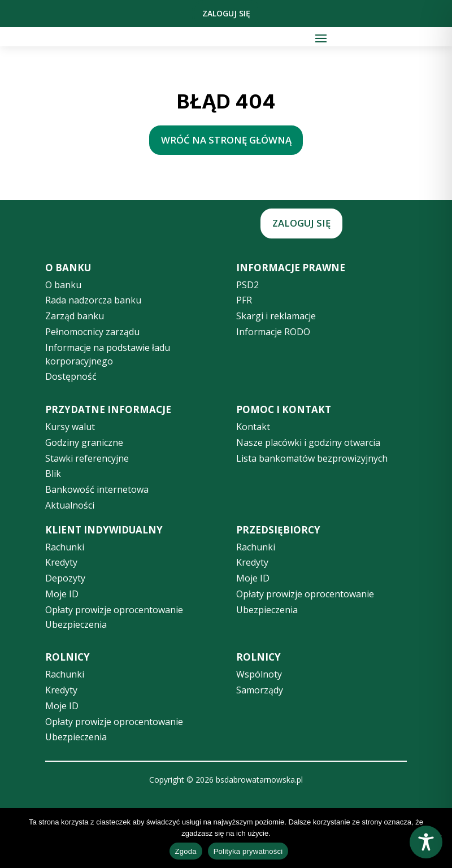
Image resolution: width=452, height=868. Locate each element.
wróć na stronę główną (226, 140)
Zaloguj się (226, 13)
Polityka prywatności (248, 851)
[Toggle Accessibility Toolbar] (426, 842)
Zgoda (186, 851)
